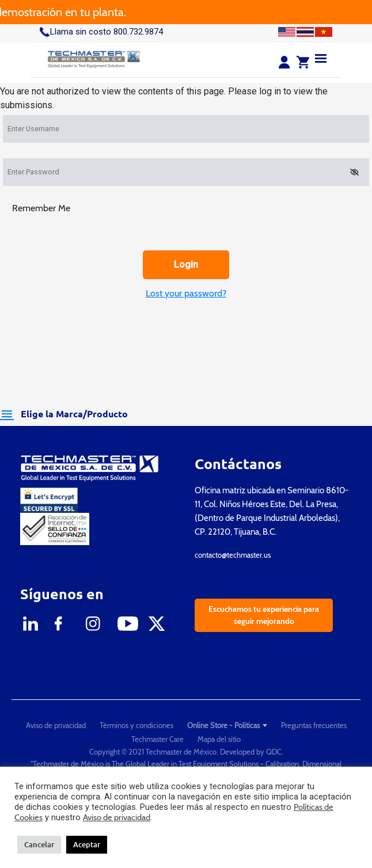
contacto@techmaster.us (233, 555)
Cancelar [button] (39, 844)
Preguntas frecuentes (314, 725)
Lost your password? (186, 293)
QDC (274, 752)
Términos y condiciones (136, 725)
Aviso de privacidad (56, 725)
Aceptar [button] (87, 844)
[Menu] (321, 58)
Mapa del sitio (219, 739)
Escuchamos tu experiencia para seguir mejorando (264, 615)
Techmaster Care (157, 739)
